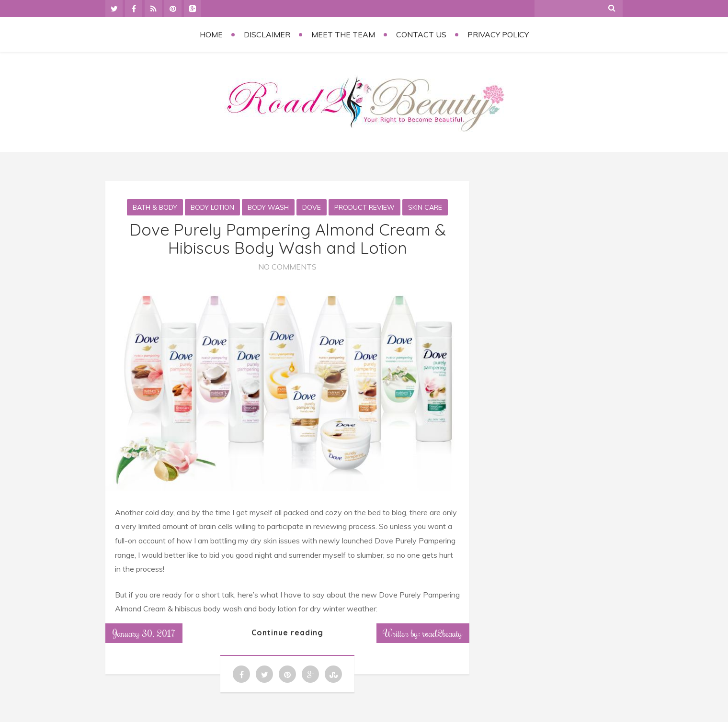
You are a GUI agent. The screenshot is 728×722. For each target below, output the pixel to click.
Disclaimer (267, 34)
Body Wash (268, 207)
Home (211, 34)
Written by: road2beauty (423, 633)
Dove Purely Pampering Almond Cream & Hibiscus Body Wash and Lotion (288, 238)
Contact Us (421, 34)
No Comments (287, 267)
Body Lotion (212, 207)
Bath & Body (155, 207)
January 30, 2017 (144, 633)
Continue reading (287, 632)
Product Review (364, 207)
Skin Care (425, 207)
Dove (312, 207)
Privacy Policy (498, 34)
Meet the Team (343, 34)
